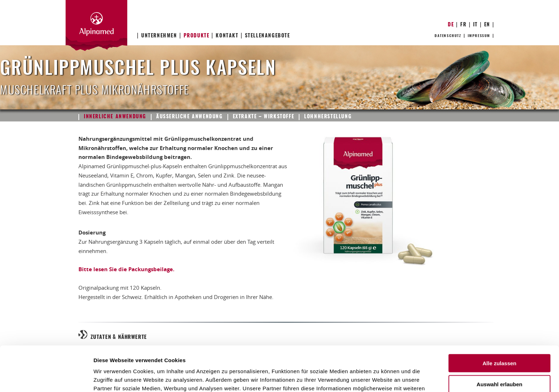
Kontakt (227, 36)
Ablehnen (499, 363)
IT (475, 25)
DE (451, 25)
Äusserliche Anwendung (189, 117)
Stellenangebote (268, 36)
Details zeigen (379, 378)
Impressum (479, 36)
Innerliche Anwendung (115, 117)
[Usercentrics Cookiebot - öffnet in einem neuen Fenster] (46, 378)
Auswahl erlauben (499, 342)
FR (463, 25)
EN (487, 25)
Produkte (197, 36)
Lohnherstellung (328, 117)
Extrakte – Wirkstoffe (264, 117)
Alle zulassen (499, 321)
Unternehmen (159, 36)
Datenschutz (448, 36)
